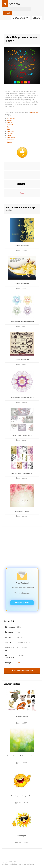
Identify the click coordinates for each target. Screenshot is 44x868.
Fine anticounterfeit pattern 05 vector (22, 397)
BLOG (37, 18)
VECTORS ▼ (20, 18)
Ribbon (10, 121)
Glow (9, 136)
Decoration (34, 113)
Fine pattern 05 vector (22, 359)
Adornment (11, 118)
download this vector (22, 671)
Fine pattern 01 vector (22, 246)
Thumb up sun (22, 836)
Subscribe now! (22, 603)
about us (5, 864)
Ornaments (11, 138)
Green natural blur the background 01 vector (22, 756)
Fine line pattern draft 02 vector (22, 473)
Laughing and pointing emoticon (22, 796)
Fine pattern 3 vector (22, 511)
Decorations (11, 140)
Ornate (10, 142)
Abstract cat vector (22, 716)
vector (15, 4)
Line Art (10, 123)
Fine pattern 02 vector (22, 284)
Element (10, 125)
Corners (10, 133)
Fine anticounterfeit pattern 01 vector (22, 322)
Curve (9, 127)
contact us (13, 864)
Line (9, 129)
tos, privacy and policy (26, 864)
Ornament (11, 131)
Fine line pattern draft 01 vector (22, 435)
